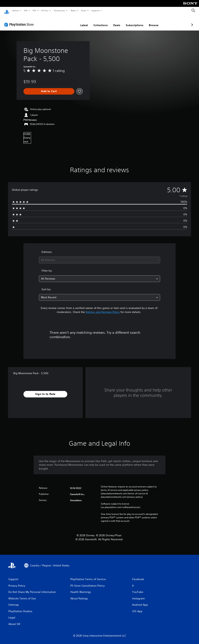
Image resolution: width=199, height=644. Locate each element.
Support (95, 10)
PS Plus (45, 10)
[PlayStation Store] (20, 21)
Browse (133, 22)
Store (84, 10)
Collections (80, 22)
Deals (97, 22)
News (73, 10)
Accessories (59, 10)
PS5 (26, 10)
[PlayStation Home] (7, 11)
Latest (64, 22)
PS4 (34, 10)
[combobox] (99, 256)
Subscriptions (114, 22)
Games (15, 10)
